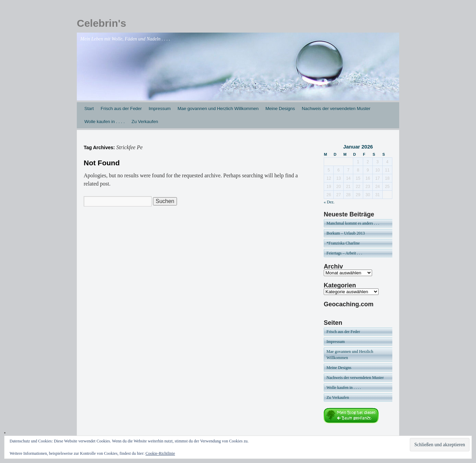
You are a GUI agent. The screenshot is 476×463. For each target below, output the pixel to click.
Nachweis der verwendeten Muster (336, 109)
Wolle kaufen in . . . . (105, 122)
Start (89, 109)
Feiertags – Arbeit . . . (344, 253)
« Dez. (329, 202)
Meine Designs (280, 109)
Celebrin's (102, 23)
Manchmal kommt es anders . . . (353, 223)
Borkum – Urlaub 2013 (346, 233)
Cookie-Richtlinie (160, 453)
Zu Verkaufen (145, 122)
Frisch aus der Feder (121, 109)
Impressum (159, 109)
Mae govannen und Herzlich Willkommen (218, 109)
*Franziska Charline (343, 243)
